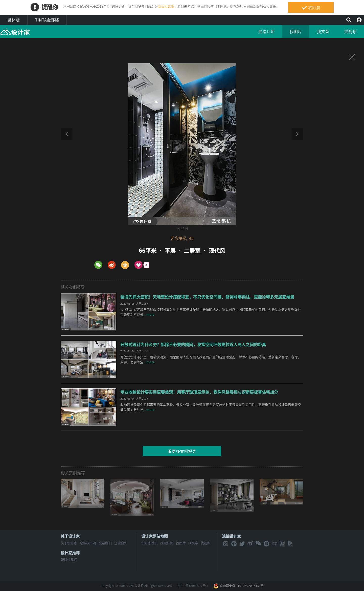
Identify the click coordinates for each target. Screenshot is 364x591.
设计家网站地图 (155, 536)
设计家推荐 (70, 553)
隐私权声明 (88, 543)
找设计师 (266, 31)
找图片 (296, 31)
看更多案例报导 (182, 451)
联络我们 (105, 543)
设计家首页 (150, 543)
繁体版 (14, 20)
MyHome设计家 (15, 32)
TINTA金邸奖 (47, 20)
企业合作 (121, 543)
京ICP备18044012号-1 (193, 586)
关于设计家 (70, 536)
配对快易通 (69, 560)
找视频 (350, 31)
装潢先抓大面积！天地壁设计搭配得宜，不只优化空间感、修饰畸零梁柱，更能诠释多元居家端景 (207, 297)
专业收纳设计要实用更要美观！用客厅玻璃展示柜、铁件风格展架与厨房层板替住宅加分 (199, 392)
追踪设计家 (231, 536)
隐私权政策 (166, 6)
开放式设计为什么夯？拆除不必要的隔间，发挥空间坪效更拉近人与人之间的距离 (193, 344)
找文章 (323, 31)
